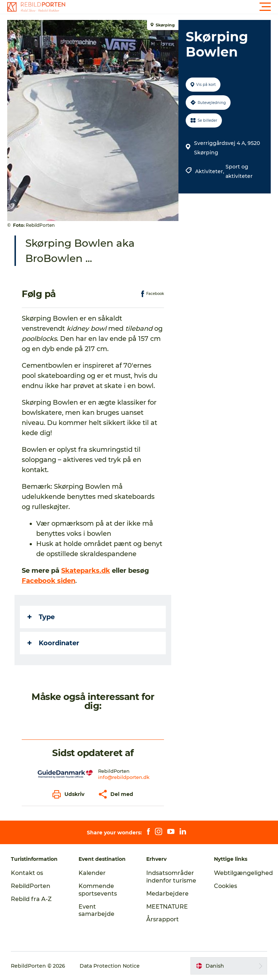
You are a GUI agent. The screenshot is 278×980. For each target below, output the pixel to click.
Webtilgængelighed (243, 873)
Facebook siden (49, 581)
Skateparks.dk (86, 571)
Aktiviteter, (210, 171)
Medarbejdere (167, 894)
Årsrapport (163, 919)
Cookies (226, 886)
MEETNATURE (167, 907)
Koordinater (53, 643)
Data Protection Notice (110, 966)
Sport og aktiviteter (239, 171)
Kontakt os (27, 873)
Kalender (92, 873)
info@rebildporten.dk (124, 777)
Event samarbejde (96, 910)
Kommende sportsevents (98, 890)
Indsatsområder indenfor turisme (171, 877)
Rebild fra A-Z (31, 899)
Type (41, 617)
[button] (172, 7)
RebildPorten (31, 886)
